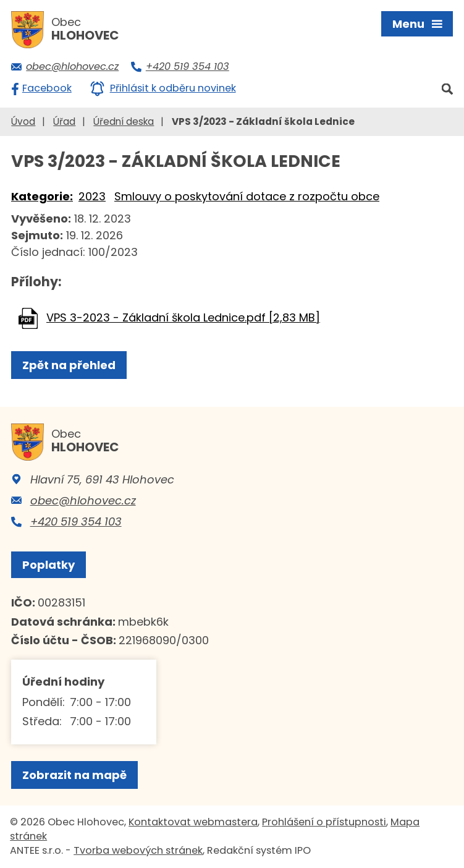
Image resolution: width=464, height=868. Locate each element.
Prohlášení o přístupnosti (324, 822)
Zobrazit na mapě (74, 775)
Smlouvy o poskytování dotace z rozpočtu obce (247, 196)
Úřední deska (124, 121)
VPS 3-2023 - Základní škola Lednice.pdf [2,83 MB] (183, 317)
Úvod (23, 121)
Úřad (64, 121)
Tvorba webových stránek (138, 850)
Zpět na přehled (69, 365)
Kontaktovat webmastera (193, 822)
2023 (92, 196)
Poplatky (49, 565)
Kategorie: (42, 196)
